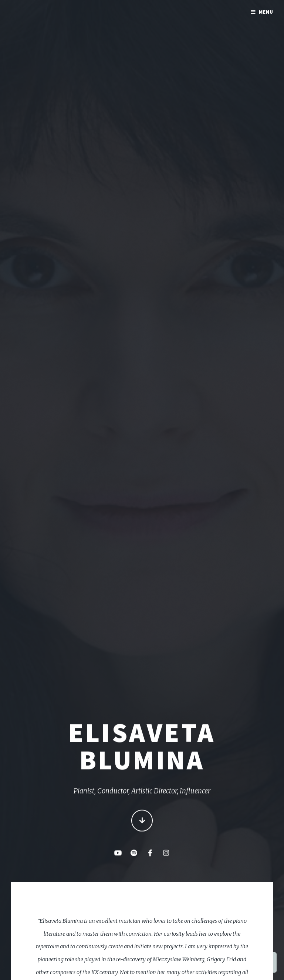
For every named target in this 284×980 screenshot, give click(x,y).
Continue (142, 821)
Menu (266, 12)
